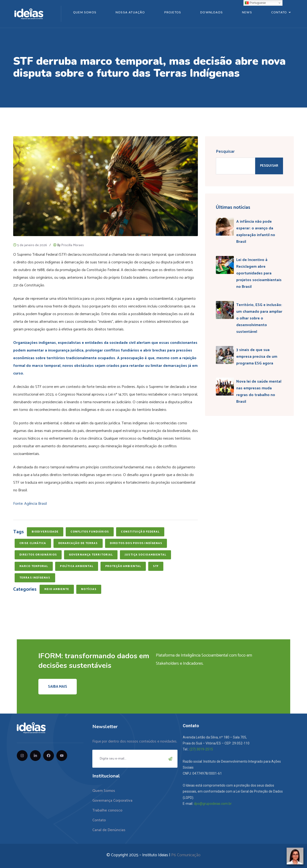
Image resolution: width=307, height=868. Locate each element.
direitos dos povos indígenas (136, 543)
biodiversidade (45, 532)
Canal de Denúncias (109, 830)
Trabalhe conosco (107, 810)
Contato (279, 12)
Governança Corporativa (112, 801)
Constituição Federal (140, 532)
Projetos (173, 12)
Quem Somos (85, 12)
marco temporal (34, 566)
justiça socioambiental (145, 555)
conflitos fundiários (90, 532)
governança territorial (91, 555)
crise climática (33, 543)
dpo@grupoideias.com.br (213, 804)
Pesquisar (225, 152)
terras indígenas (35, 578)
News (247, 12)
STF (156, 566)
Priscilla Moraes (72, 245)
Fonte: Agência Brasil (30, 504)
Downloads (212, 12)
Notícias (89, 589)
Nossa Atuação (130, 12)
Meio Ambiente (57, 589)
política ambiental (77, 566)
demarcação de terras (78, 543)
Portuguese (255, 3)
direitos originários (38, 555)
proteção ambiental (123, 566)
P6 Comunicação (186, 855)
